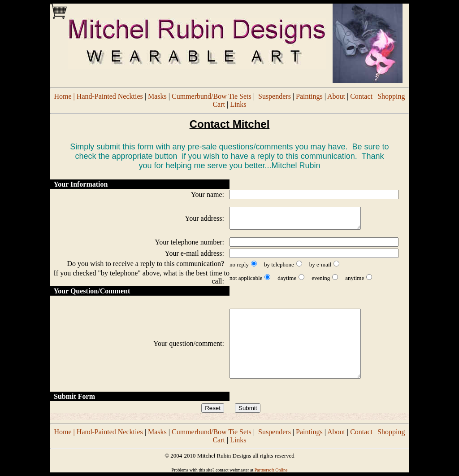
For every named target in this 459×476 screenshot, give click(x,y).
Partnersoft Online (271, 470)
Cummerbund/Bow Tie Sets (212, 96)
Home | (65, 96)
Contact (361, 96)
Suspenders (275, 96)
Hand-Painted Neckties (110, 96)
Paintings (309, 96)
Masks (157, 96)
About (336, 96)
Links (238, 104)
